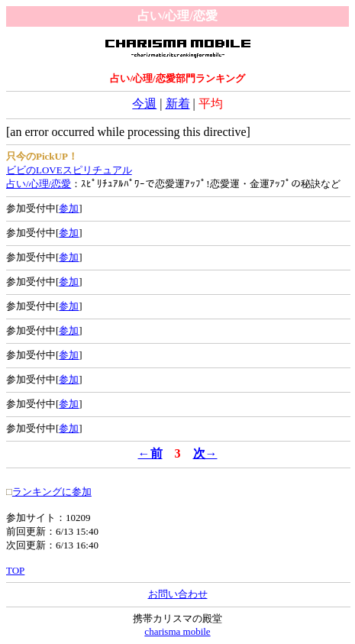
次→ (205, 453)
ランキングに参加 (52, 492)
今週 (144, 104)
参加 (69, 208)
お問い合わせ (178, 594)
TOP (15, 570)
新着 (178, 104)
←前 (150, 453)
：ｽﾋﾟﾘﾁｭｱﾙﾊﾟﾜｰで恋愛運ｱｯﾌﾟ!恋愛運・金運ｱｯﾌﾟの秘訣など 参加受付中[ (177, 196)
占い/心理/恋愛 (39, 184)
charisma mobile (177, 631)
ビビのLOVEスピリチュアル (69, 170)
